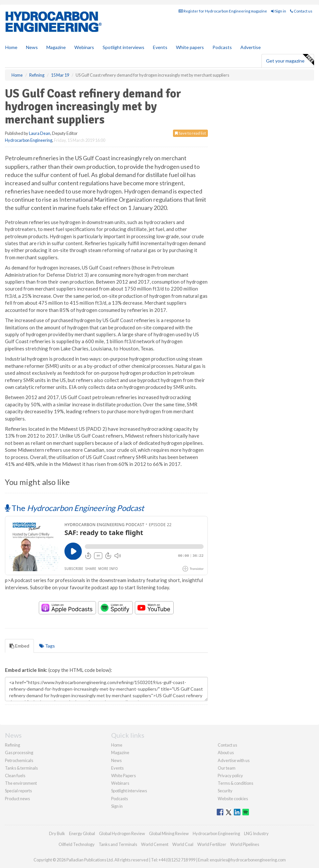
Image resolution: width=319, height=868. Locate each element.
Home (11, 47)
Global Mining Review (169, 833)
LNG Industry (256, 833)
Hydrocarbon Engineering (29, 140)
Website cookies (233, 799)
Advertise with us (234, 760)
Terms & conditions (235, 783)
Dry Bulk (57, 833)
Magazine (56, 47)
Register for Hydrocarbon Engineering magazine (223, 11)
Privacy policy (230, 776)
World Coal (183, 844)
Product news (17, 799)
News (116, 760)
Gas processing (19, 753)
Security (225, 791)
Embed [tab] (19, 646)
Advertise (251, 47)
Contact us (301, 11)
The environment (21, 783)
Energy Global (82, 833)
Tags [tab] (47, 646)
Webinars (84, 47)
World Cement (155, 844)
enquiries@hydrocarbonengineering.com (248, 860)
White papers (190, 47)
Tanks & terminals (21, 768)
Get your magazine (290, 60)
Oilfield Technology (77, 844)
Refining (12, 745)
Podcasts (222, 47)
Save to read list (190, 133)
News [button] (32, 47)
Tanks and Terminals (118, 844)
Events (160, 47)
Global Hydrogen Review (122, 833)
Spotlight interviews (123, 47)
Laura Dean (40, 133)
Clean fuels (15, 776)
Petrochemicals (19, 760)
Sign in (279, 11)
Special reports (18, 791)
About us (226, 753)
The (74, 508)
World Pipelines (245, 844)
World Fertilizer (212, 844)
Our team (227, 768)
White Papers (123, 776)
